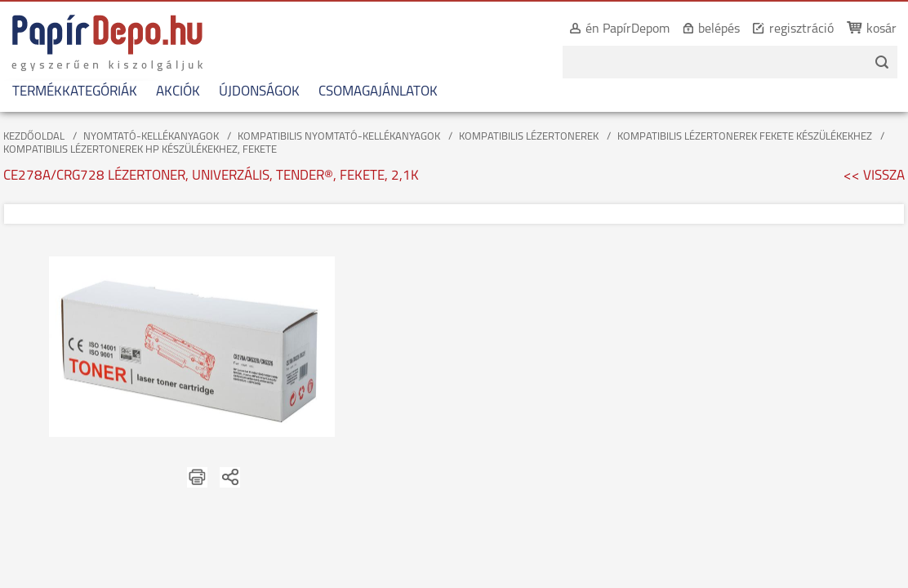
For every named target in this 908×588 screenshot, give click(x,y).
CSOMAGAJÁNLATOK (378, 92)
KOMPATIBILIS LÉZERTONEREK (529, 137)
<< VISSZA (874, 176)
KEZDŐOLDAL (34, 137)
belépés (701, 29)
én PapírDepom (610, 29)
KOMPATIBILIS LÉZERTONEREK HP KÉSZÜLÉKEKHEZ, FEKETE (140, 150)
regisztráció (783, 29)
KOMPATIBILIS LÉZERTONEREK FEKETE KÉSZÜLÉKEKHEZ (745, 137)
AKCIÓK (178, 92)
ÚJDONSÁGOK (259, 92)
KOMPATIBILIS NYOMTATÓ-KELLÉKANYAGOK (339, 137)
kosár (863, 29)
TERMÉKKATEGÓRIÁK (75, 92)
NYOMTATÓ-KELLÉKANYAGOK (151, 137)
